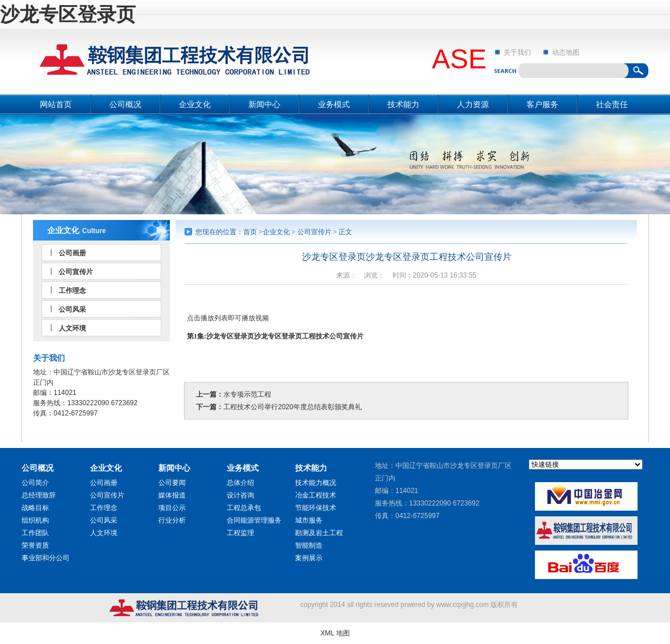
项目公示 (172, 508)
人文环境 (72, 328)
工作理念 (72, 291)
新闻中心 (264, 104)
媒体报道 (172, 495)
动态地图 (566, 52)
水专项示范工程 (247, 394)
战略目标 (35, 508)
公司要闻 (172, 483)
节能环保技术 (316, 508)
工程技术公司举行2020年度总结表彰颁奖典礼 (293, 407)
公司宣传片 (76, 272)
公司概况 (125, 104)
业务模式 (334, 104)
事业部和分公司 (46, 558)
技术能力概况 (316, 483)
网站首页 (56, 104)
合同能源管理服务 (254, 520)
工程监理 (240, 533)
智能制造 (309, 545)
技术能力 (403, 104)
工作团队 (35, 533)
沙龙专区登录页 (68, 14)
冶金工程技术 (316, 495)
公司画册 (72, 253)
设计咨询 (240, 495)
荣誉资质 (35, 545)
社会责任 (612, 104)
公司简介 (35, 483)
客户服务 (542, 104)
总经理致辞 (39, 495)
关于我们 (517, 52)
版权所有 (504, 605)
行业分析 (172, 520)
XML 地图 (335, 633)
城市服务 (309, 520)
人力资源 (473, 104)
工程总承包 (244, 508)
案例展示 (309, 558)
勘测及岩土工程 (319, 533)
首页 (250, 232)
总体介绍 (240, 483)
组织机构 (35, 520)
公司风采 (72, 309)
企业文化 (195, 104)
